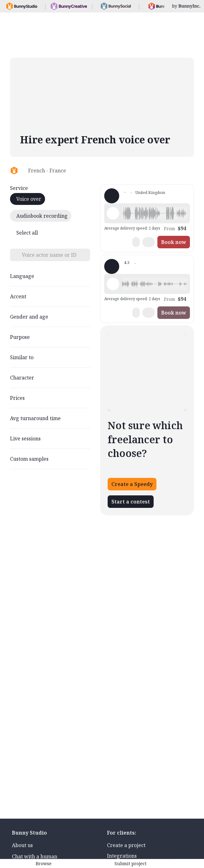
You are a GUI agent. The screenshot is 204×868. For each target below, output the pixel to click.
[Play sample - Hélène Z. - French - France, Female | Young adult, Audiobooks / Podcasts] (113, 213)
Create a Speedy (132, 484)
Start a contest (131, 502)
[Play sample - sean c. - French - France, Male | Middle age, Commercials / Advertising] (113, 284)
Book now (174, 242)
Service (19, 188)
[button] (155, 213)
